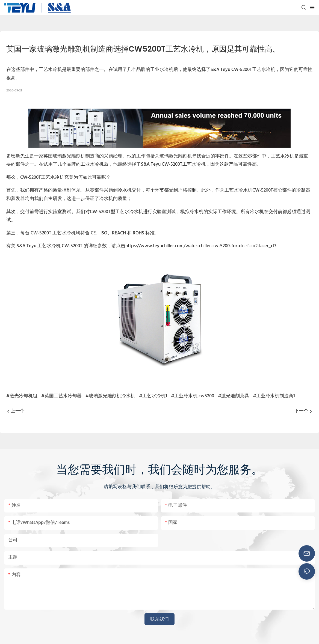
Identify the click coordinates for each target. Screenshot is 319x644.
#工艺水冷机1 (153, 396)
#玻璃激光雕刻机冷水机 (110, 396)
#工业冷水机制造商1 (274, 396)
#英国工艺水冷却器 (61, 396)
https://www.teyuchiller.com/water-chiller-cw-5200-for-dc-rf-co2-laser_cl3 (201, 246)
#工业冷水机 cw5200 (193, 396)
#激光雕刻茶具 (234, 396)
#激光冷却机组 (22, 396)
